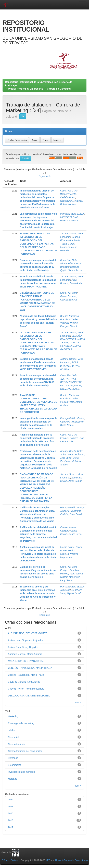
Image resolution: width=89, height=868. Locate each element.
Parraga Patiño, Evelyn (72, 214)
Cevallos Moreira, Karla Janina (24, 682)
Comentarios (81, 860)
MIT (48, 860)
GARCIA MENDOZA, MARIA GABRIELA (71, 346)
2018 (11, 820)
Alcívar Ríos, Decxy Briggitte (23, 647)
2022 (11, 800)
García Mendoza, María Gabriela (69, 247)
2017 (11, 827)
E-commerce (15, 765)
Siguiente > (45, 176)
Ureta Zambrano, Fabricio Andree (71, 461)
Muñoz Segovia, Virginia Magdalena (69, 554)
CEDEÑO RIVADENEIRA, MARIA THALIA (73, 339)
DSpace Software (11, 860)
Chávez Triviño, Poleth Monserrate (26, 689)
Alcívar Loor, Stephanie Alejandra (25, 640)
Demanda (13, 758)
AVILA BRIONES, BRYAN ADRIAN (70, 366)
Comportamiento (17, 744)
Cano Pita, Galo (69, 191)
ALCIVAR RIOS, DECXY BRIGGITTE (28, 633)
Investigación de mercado (21, 772)
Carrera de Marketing (59, 89)
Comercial (13, 737)
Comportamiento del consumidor (25, 751)
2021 (11, 806)
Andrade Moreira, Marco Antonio (25, 654)
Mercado (12, 779)
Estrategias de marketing (21, 723)
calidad (12, 730)
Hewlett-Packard (64, 860)
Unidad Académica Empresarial (26, 89)
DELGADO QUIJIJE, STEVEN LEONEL (29, 696)
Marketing (13, 716)
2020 (11, 813)
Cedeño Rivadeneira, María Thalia (70, 240)
